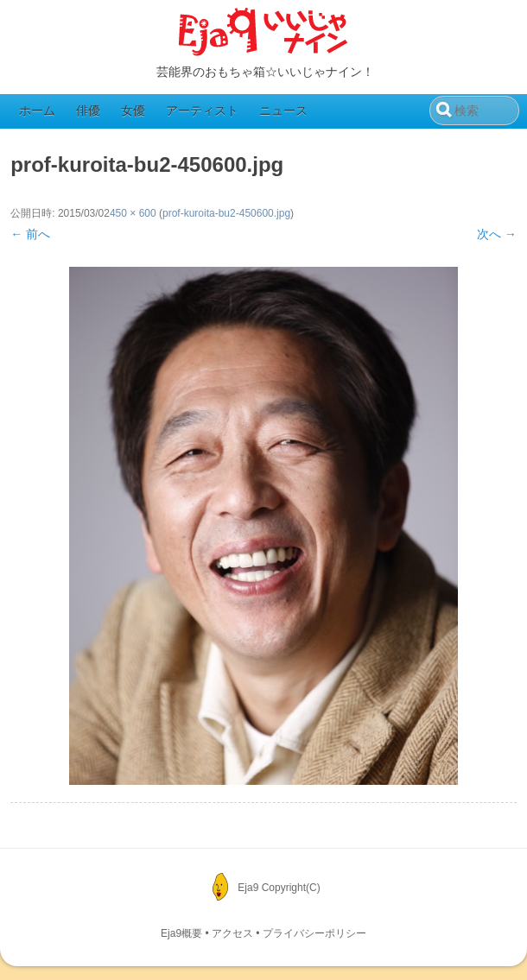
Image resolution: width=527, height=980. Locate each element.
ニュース (283, 111)
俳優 (88, 111)
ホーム (37, 111)
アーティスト (202, 111)
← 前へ (30, 234)
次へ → (497, 234)
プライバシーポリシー (314, 933)
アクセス (232, 933)
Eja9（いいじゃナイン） (263, 33)
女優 (133, 111)
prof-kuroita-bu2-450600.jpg (226, 213)
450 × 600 (133, 213)
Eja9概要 (181, 933)
